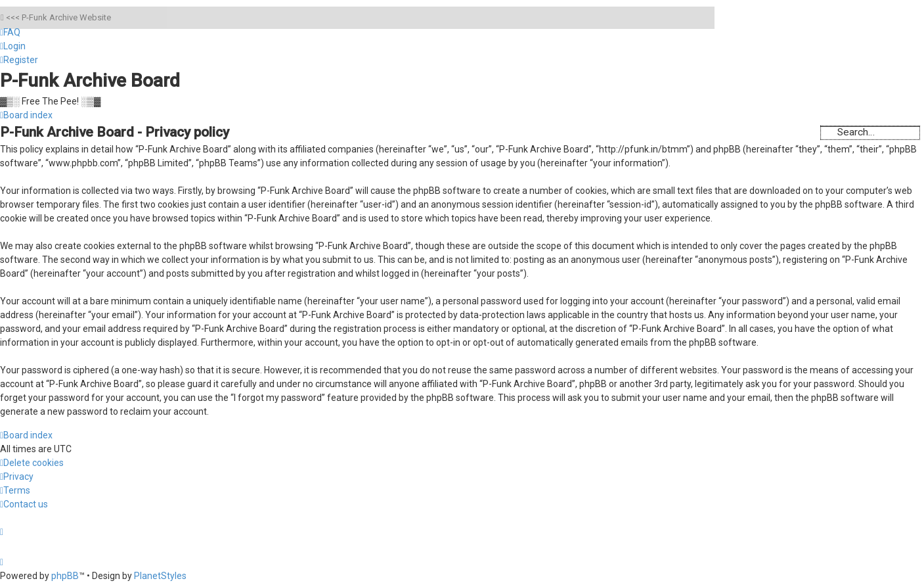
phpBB (65, 576)
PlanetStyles (160, 576)
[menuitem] (10, 32)
